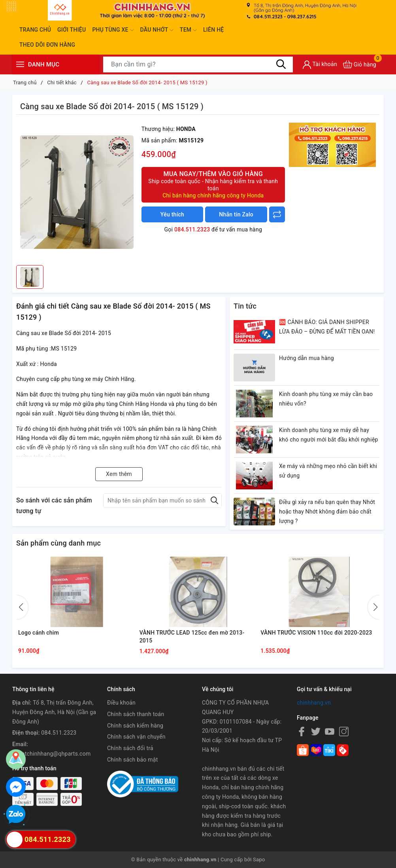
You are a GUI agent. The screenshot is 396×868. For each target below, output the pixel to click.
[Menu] (20, 64)
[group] (77, 192)
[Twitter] (316, 731)
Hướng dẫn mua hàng (306, 358)
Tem (188, 30)
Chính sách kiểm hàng (135, 726)
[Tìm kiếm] (281, 64)
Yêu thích (172, 214)
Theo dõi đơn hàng (47, 45)
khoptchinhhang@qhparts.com (51, 754)
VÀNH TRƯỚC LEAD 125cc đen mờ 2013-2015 (192, 637)
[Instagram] (344, 731)
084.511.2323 (192, 229)
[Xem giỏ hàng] (360, 64)
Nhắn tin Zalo (236, 214)
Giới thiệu (72, 30)
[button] (374, 607)
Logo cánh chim (39, 633)
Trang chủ (35, 30)
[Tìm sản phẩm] (198, 64)
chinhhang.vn (314, 703)
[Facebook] (302, 731)
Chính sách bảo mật (132, 760)
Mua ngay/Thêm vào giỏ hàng (213, 185)
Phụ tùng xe (113, 30)
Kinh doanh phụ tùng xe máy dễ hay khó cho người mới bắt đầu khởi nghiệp (329, 435)
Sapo (259, 859)
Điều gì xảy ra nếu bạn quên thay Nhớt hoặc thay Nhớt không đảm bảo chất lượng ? (327, 512)
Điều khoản (121, 703)
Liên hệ (213, 30)
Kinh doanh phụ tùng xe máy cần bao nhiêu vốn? (326, 399)
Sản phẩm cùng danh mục (58, 543)
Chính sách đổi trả (130, 748)
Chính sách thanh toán (136, 714)
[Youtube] (330, 731)
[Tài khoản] (320, 65)
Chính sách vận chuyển (136, 737)
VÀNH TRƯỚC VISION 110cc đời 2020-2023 (316, 633)
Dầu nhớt (157, 30)
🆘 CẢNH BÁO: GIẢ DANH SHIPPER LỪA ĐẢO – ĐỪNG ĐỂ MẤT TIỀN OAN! (327, 327)
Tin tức (245, 306)
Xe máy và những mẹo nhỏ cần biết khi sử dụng (328, 471)
